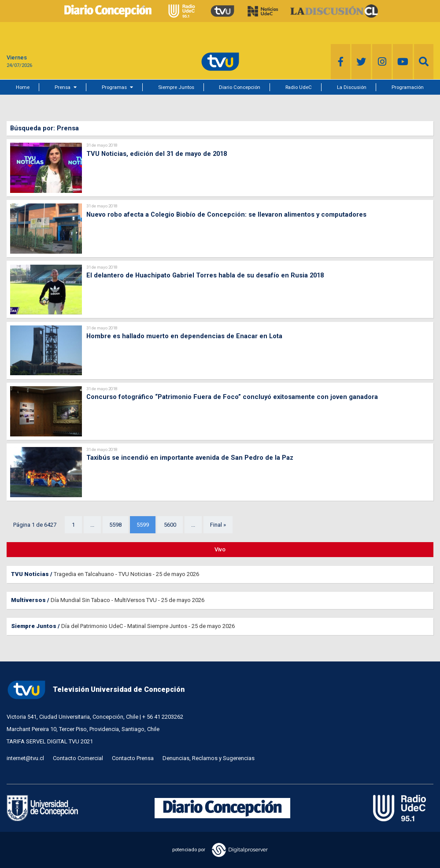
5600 (170, 525)
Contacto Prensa (133, 758)
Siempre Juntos (176, 87)
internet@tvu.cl (25, 758)
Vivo (220, 549)
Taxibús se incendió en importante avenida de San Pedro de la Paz (190, 458)
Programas (114, 87)
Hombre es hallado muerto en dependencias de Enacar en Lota (184, 336)
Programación (408, 87)
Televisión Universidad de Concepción (96, 690)
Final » (218, 525)
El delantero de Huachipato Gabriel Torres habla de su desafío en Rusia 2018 (205, 275)
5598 (115, 525)
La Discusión (352, 87)
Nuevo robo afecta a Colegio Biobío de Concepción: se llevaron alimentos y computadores (226, 214)
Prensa (63, 87)
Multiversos (28, 600)
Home (23, 87)
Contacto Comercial (78, 758)
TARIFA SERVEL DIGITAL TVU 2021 (50, 741)
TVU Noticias (30, 574)
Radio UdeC (299, 87)
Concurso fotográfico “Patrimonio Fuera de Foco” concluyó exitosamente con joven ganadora (232, 397)
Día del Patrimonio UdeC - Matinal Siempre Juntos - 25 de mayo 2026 (148, 626)
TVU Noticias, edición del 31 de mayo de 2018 (157, 154)
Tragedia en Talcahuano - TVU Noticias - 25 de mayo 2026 (126, 574)
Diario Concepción (240, 87)
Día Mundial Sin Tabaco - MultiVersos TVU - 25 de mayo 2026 (128, 600)
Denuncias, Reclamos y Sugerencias (209, 758)
